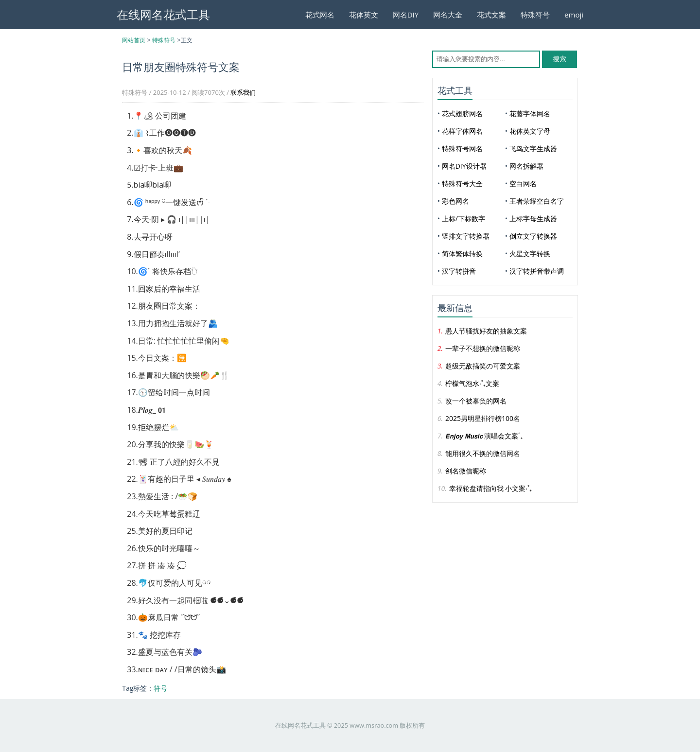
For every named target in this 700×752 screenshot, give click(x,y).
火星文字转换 (530, 254)
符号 (160, 688)
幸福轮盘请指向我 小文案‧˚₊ (490, 488)
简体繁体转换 (462, 254)
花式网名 (320, 15)
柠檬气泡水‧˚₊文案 (472, 383)
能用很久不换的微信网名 (483, 453)
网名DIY (406, 15)
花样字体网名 (462, 131)
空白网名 (523, 184)
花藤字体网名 (530, 114)
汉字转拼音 (459, 271)
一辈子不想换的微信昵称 (483, 348)
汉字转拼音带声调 (537, 271)
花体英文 (364, 15)
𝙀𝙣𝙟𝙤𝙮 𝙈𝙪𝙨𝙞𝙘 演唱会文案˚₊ (484, 436)
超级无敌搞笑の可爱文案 (483, 366)
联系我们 (243, 92)
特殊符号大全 (462, 184)
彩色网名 (455, 201)
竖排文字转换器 (466, 236)
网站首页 (134, 40)
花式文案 (491, 15)
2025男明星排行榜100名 (483, 418)
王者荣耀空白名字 (537, 201)
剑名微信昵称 (466, 471)
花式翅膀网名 (462, 114)
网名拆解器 (526, 166)
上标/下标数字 (464, 219)
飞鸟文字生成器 (533, 149)
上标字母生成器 (533, 219)
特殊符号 (535, 15)
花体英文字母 (530, 131)
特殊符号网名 (462, 149)
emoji (574, 15)
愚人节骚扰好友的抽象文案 (486, 331)
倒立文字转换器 (533, 236)
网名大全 (448, 15)
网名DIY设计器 (464, 166)
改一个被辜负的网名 (476, 401)
